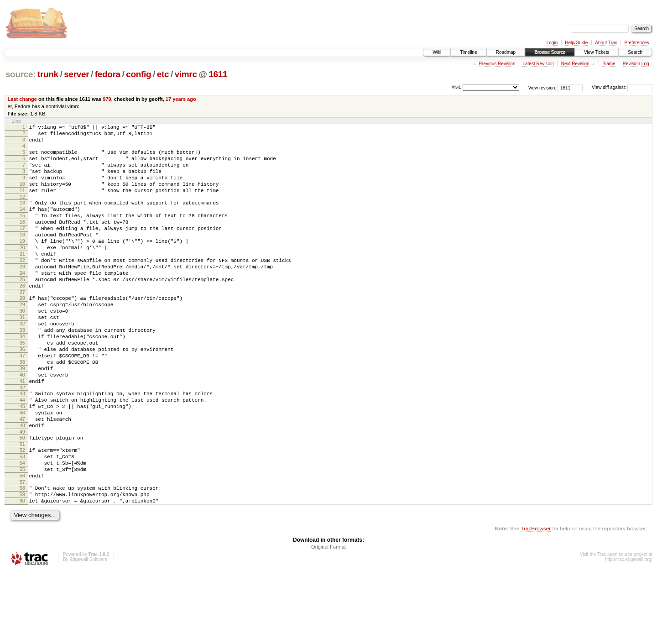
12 (22, 210)
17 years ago (181, 99)
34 (22, 377)
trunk (48, 74)
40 (22, 424)
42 (22, 440)
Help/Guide (576, 43)
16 (22, 240)
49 (22, 492)
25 (22, 309)
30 (22, 346)
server (76, 74)
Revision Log (636, 64)
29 (22, 339)
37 (22, 401)
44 (22, 453)
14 (22, 224)
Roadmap (506, 52)
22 (22, 286)
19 (22, 263)
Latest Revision (538, 64)
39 (22, 416)
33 (22, 370)
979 (107, 99)
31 (22, 354)
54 (22, 527)
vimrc (186, 74)
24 (22, 302)
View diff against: (622, 87)
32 (22, 362)
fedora (108, 74)
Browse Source (550, 52)
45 (22, 461)
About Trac (606, 43)
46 (22, 469)
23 (22, 294)
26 (22, 317)
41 (22, 432)
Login (552, 43)
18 (22, 255)
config (138, 74)
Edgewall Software (88, 632)
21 (22, 278)
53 (22, 519)
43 (22, 445)
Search (635, 52)
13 (22, 216)
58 (22, 556)
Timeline (468, 52)
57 (22, 550)
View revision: (542, 87)
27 (22, 325)
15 (22, 232)
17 (22, 247)
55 (22, 535)
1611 (218, 74)
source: (21, 74)
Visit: (456, 87)
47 (22, 476)
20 (22, 271)
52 (22, 512)
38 (22, 408)
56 (22, 543)
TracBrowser (536, 601)
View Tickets (597, 52)
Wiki (437, 52)
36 (22, 393)
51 (22, 506)
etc (163, 74)
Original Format (328, 619)
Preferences (637, 43)
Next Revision (575, 64)
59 (22, 564)
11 (22, 203)
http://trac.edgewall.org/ (629, 632)
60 (22, 572)
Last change (22, 99)
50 (22, 498)
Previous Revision (497, 64)
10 (22, 195)
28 (22, 331)
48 (22, 484)
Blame (609, 64)
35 (22, 385)
